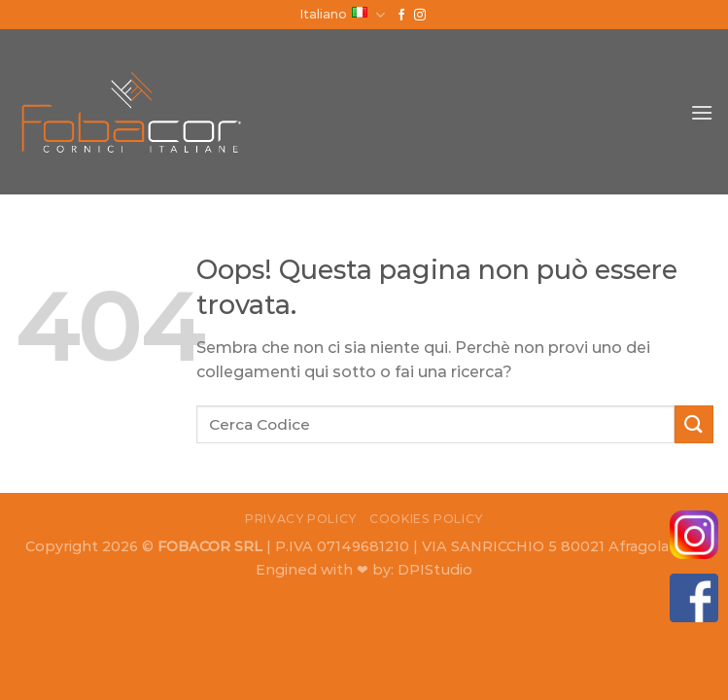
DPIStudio (435, 570)
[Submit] (694, 424)
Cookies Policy (426, 519)
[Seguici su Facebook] (401, 16)
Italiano (342, 15)
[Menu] (702, 112)
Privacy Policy (301, 519)
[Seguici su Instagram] (420, 16)
